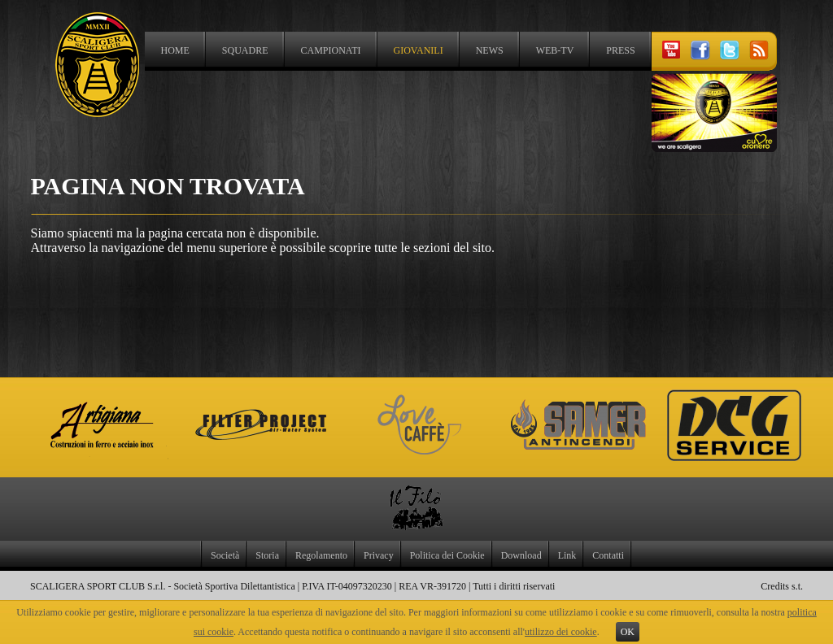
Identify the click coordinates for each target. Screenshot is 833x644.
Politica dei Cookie (447, 555)
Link (567, 555)
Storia (267, 555)
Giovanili (419, 50)
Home (175, 50)
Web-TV (555, 50)
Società (225, 555)
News (490, 50)
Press (620, 50)
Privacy (379, 555)
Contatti (608, 555)
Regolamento (321, 555)
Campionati (331, 50)
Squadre (245, 50)
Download (521, 555)
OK (628, 632)
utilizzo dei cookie (561, 632)
